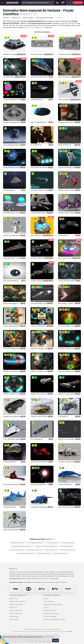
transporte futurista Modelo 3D (40, 416)
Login (70, 3)
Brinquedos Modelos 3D (34, 550)
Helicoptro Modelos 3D (67, 550)
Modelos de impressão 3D (18, 602)
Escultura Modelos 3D (17, 543)
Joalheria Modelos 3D (17, 550)
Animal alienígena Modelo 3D (67, 122)
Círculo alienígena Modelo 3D (12, 145)
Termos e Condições (50, 617)
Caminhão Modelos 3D (43, 553)
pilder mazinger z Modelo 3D (12, 484)
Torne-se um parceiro (16, 613)
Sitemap (70, 631)
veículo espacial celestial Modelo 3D (42, 462)
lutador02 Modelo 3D (65, 484)
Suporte (46, 598)
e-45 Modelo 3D (63, 416)
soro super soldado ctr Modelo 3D (41, 190)
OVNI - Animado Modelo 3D (39, 122)
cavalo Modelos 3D (68, 543)
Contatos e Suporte (52, 595)
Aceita (55, 640)
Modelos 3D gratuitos (16, 605)
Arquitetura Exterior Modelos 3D (22, 546)
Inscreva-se (78, 3)
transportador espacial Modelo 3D (41, 507)
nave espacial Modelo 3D (11, 281)
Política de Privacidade (51, 613)
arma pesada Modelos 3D (25, 553)
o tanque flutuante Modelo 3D (40, 258)
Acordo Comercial (49, 610)
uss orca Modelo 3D (37, 439)
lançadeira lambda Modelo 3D (40, 213)
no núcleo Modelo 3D (10, 77)
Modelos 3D (13, 598)
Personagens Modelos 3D (35, 543)
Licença (46, 607)
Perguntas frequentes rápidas (53, 605)
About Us (13, 569)
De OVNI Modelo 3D (9, 190)
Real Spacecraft (30, 27)
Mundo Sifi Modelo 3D (65, 145)
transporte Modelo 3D (10, 462)
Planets (42, 27)
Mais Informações (49, 637)
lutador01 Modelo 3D (10, 507)
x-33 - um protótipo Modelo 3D (13, 439)
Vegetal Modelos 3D (66, 546)
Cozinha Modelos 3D (52, 543)
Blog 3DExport (14, 617)
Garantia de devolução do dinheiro (54, 620)
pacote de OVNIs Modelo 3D (39, 326)
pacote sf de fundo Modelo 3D (67, 439)
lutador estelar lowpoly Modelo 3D (14, 326)
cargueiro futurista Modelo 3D (12, 416)
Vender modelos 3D (16, 610)
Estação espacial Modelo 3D (12, 122)
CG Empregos (14, 620)
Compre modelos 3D (18, 595)
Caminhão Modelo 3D (37, 100)
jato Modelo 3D (63, 235)
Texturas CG (13, 607)
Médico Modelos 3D (51, 550)
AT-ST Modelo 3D (36, 145)
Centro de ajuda (48, 602)
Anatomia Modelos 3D (60, 553)
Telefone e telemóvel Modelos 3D (46, 546)
